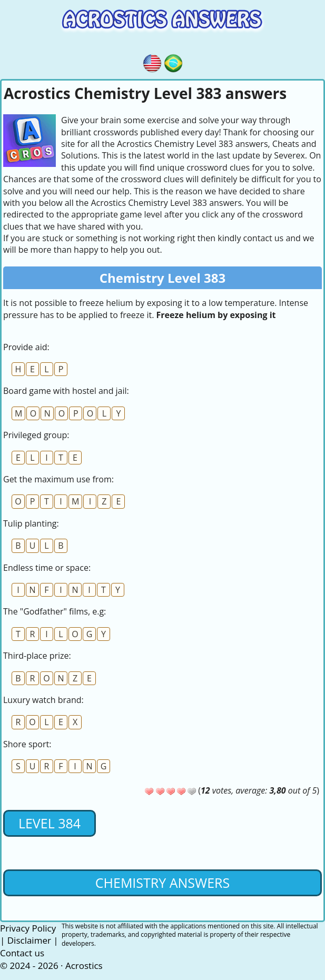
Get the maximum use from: (58, 479)
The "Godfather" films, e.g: (55, 611)
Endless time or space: (47, 568)
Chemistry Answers (162, 883)
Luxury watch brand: (43, 700)
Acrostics (84, 966)
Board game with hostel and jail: (66, 391)
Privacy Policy (28, 928)
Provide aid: (26, 347)
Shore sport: (27, 744)
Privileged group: (36, 435)
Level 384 (50, 823)
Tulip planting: (31, 523)
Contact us (22, 953)
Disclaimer (29, 940)
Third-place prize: (37, 656)
